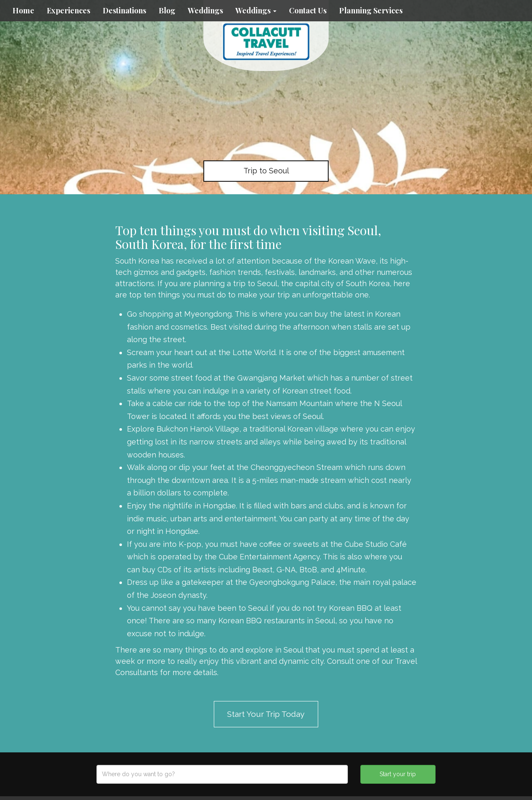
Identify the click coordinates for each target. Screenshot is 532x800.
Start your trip (398, 774)
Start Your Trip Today (266, 714)
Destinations (124, 10)
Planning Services (371, 10)
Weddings (205, 10)
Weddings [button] (256, 10)
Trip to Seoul (266, 171)
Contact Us (308, 10)
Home (23, 10)
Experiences (68, 10)
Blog (167, 10)
